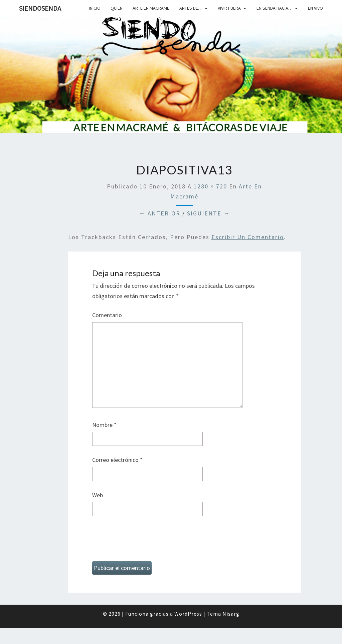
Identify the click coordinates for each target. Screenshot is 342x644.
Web (98, 495)
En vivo (315, 8)
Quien (117, 8)
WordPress (188, 614)
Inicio (95, 8)
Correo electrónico (117, 460)
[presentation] (143, 542)
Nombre (104, 425)
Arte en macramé (151, 8)
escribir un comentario (248, 237)
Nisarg (231, 614)
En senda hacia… (275, 8)
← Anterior (160, 213)
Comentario (107, 315)
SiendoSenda (40, 8)
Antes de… (191, 8)
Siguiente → (209, 213)
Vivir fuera (229, 8)
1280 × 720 (210, 186)
